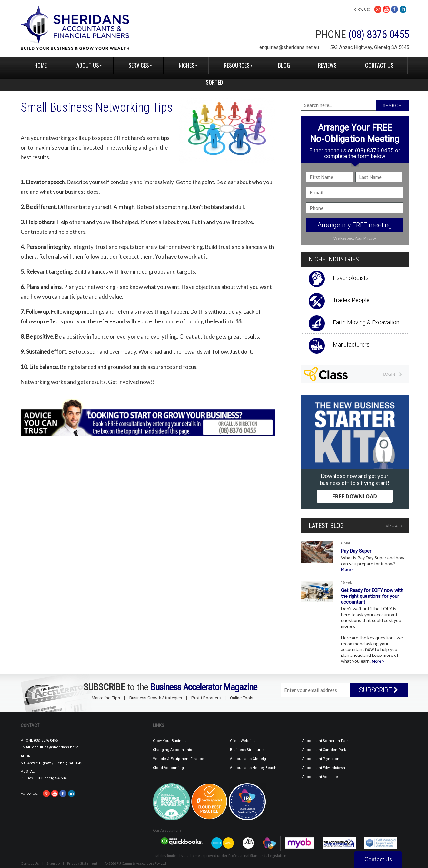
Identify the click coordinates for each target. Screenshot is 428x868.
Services (139, 65)
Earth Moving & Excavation (366, 322)
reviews (327, 65)
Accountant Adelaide (320, 777)
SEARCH (392, 106)
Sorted (214, 82)
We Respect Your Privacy (355, 238)
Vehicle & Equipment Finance (179, 759)
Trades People (351, 300)
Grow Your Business (170, 741)
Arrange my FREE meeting (355, 225)
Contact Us (379, 65)
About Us (88, 65)
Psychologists (351, 278)
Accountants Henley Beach (253, 768)
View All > (394, 526)
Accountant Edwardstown (324, 768)
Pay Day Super (356, 551)
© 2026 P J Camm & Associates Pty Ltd (135, 863)
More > (347, 570)
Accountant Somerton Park (325, 741)
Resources (237, 65)
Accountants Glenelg (248, 759)
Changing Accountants (172, 750)
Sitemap (53, 863)
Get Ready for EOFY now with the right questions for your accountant (372, 596)
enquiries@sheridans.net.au (289, 47)
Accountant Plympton (321, 759)
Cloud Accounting (168, 768)
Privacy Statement (82, 863)
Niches (187, 65)
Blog (284, 65)
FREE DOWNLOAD (355, 496)
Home (40, 65)
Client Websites (243, 741)
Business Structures (247, 750)
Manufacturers (351, 345)
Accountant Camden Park (324, 750)
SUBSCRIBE (378, 690)
